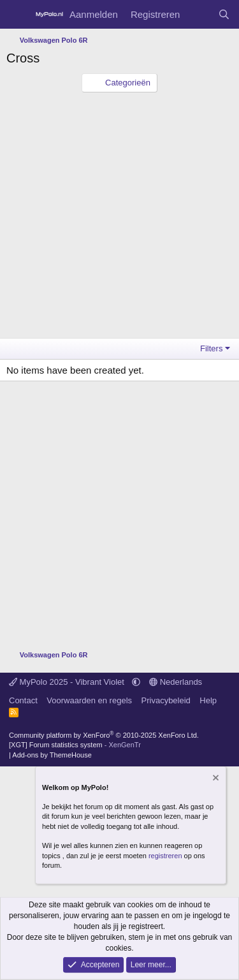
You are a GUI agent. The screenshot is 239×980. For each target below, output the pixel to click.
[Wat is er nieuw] (199, 14)
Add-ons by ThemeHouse (52, 755)
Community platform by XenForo (104, 735)
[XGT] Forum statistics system (75, 745)
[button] (136, 682)
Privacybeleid (166, 700)
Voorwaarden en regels (89, 700)
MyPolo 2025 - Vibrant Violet (68, 682)
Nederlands (176, 682)
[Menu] (18, 15)
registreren (165, 855)
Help (208, 700)
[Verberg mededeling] (215, 779)
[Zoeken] (224, 14)
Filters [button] (211, 348)
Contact (23, 700)
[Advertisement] (119, 218)
